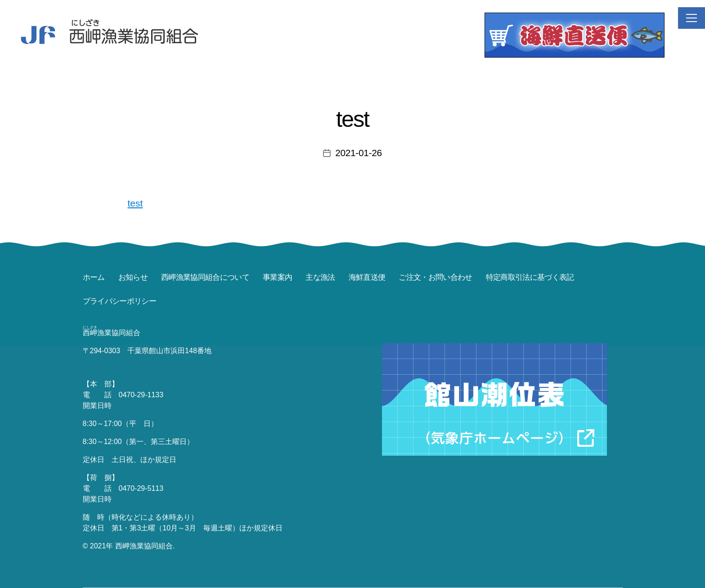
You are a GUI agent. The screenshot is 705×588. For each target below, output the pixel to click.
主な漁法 (320, 277)
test (135, 203)
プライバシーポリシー (119, 301)
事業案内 (277, 277)
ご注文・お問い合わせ (435, 277)
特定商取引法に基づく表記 (530, 277)
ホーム (94, 277)
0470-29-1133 (141, 395)
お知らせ (133, 277)
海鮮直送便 (367, 277)
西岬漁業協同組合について (205, 277)
